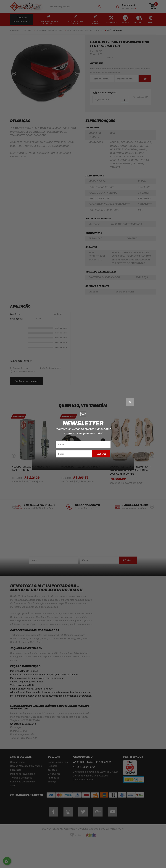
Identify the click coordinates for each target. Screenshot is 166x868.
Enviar (101, 454)
